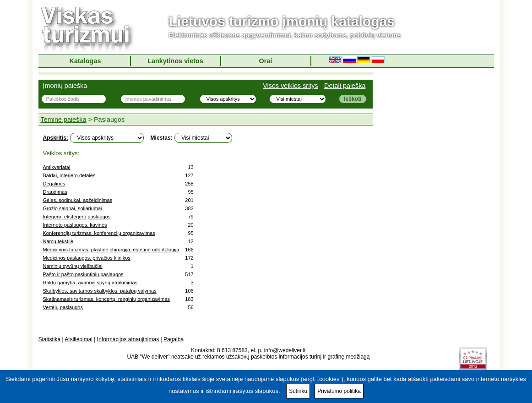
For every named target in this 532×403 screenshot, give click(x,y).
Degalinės (54, 184)
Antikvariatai (57, 167)
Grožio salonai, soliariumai (73, 208)
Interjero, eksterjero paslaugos (77, 217)
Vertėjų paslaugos (63, 307)
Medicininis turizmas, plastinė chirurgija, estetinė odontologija (111, 250)
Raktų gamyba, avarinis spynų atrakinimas (90, 283)
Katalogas (85, 61)
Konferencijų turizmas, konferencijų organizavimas (99, 233)
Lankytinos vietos (175, 61)
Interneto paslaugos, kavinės (75, 225)
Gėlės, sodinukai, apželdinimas (78, 200)
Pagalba (174, 339)
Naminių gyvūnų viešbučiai (73, 266)
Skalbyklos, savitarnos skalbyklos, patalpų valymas (100, 291)
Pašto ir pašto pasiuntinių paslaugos (83, 274)
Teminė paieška (64, 120)
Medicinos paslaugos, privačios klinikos (87, 258)
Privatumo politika (339, 391)
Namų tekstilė (58, 241)
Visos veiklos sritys (290, 86)
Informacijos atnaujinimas (128, 339)
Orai (266, 61)
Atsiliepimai (79, 339)
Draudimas (55, 192)
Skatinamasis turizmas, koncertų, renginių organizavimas (107, 299)
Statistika (50, 339)
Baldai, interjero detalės (69, 175)
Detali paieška (345, 86)
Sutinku (298, 391)
